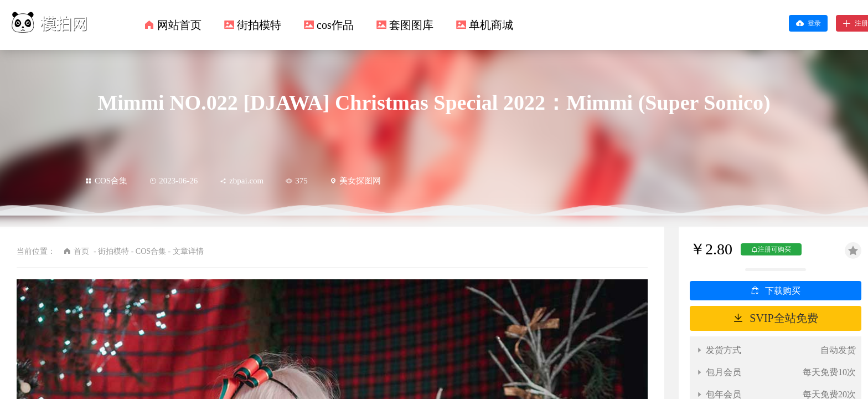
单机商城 (491, 25)
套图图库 (411, 25)
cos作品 (335, 25)
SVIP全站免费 (784, 318)
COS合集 (106, 181)
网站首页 (179, 25)
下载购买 (783, 291)
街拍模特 (259, 25)
